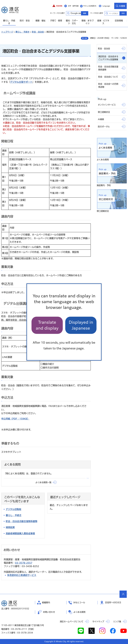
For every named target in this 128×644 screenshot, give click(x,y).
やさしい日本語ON (90, 6)
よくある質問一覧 (43, 482)
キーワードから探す (68, 13)
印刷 (86, 38)
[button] (57, 6)
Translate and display (47, 325)
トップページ (7, 32)
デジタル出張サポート (21, 82)
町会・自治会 (38, 32)
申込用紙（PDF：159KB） (15, 419)
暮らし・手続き (22, 32)
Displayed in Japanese (81, 325)
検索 (123, 13)
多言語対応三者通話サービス (22, 575)
